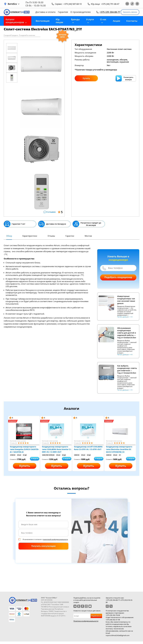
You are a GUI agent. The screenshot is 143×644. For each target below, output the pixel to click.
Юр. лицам (59, 21)
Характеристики (30, 236)
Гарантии (70, 236)
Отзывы (51, 236)
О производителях (81, 12)
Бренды (75, 19)
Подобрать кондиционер (118, 277)
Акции (116, 21)
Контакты (132, 21)
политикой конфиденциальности (55, 539)
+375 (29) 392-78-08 (113, 615)
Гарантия (63, 12)
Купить (86, 78)
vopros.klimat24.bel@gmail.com (118, 635)
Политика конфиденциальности (86, 621)
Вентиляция (43, 21)
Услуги (90, 19)
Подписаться (96, 616)
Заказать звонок (130, 12)
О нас (103, 19)
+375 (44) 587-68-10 (73, 4)
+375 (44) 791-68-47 (110, 4)
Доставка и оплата (45, 12)
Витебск (14, 4)
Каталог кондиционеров (15, 21)
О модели (35, 459)
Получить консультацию (43, 546)
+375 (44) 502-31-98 (113, 620)
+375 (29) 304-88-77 (110, 12)
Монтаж (88, 236)
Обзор (9, 236)
